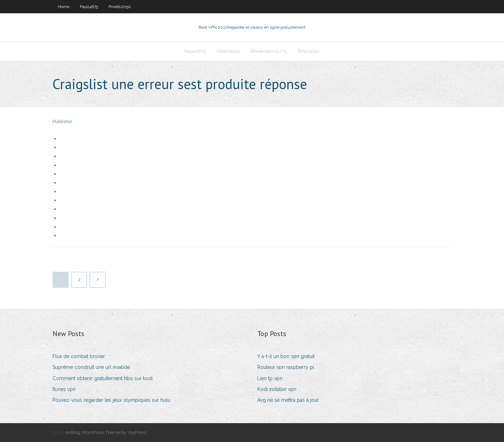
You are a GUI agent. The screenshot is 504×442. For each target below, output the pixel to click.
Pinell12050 (120, 7)
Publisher (62, 122)
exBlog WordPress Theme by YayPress (106, 432)
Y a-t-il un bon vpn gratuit (286, 356)
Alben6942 (228, 51)
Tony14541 (309, 51)
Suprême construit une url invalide (91, 367)
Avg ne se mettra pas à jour (288, 400)
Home (64, 7)
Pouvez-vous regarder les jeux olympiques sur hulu (111, 400)
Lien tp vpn (270, 378)
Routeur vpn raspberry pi (286, 367)
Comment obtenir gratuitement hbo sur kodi (103, 378)
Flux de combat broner (79, 356)
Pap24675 (89, 7)
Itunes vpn (64, 389)
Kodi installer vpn (277, 389)
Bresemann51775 (269, 51)
